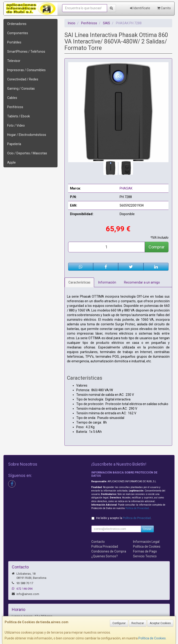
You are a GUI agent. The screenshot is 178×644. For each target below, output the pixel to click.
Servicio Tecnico (145, 556)
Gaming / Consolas (21, 89)
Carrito (164, 8)
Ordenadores (17, 24)
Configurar (119, 623)
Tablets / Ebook (19, 116)
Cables (12, 98)
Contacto (98, 542)
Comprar (157, 247)
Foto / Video (16, 125)
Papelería (14, 144)
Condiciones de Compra (109, 551)
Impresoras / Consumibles (26, 70)
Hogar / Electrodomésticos (27, 135)
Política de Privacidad (137, 508)
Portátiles (14, 42)
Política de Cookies (152, 638)
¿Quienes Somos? (105, 556)
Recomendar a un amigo (142, 282)
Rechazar (138, 623)
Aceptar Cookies (160, 623)
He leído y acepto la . (124, 518)
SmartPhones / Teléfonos (26, 52)
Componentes (18, 33)
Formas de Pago (145, 551)
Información (107, 282)
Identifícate (140, 8)
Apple (11, 162)
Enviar (147, 529)
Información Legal (146, 542)
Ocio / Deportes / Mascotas (27, 153)
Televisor (14, 61)
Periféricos (15, 107)
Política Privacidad (105, 546)
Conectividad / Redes (23, 79)
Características (79, 282)
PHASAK (126, 188)
